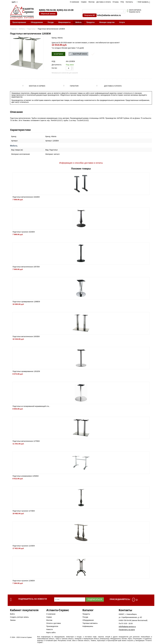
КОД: (54, 61)
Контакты (129, 2)
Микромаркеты (64, 22)
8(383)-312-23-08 (65, 10)
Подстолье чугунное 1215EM (24, 546)
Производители (52, 626)
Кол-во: (54, 68)
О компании (74, 2)
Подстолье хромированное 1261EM (26, 371)
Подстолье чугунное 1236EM (24, 581)
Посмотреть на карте (127, 630)
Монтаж (91, 2)
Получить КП (90, 15)
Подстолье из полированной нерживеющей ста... (31, 406)
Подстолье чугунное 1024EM (24, 232)
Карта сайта (51, 632)
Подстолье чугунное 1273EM (24, 511)
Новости (49, 629)
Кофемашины (88, 626)
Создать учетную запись (19, 617)
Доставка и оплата (104, 2)
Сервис (84, 2)
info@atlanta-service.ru (109, 15)
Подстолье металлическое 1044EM (26, 197)
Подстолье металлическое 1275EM (26, 441)
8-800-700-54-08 (125, 620)
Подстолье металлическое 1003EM (26, 336)
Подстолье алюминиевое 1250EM (26, 476)
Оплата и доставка (53, 623)
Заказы (13, 620)
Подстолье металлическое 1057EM (26, 267)
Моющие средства (107, 22)
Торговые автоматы (90, 623)
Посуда (51, 22)
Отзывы (116, 2)
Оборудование (37, 22)
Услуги (122, 22)
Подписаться (95, 599)
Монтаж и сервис (37, 86)
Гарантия (74, 86)
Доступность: (57, 65)
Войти (12, 614)
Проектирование (19, 22)
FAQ (122, 2)
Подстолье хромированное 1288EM (26, 302)
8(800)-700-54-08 (47, 10)
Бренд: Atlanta (57, 38)
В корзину (58, 54)
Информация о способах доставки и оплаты (81, 163)
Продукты (91, 22)
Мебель (78, 22)
